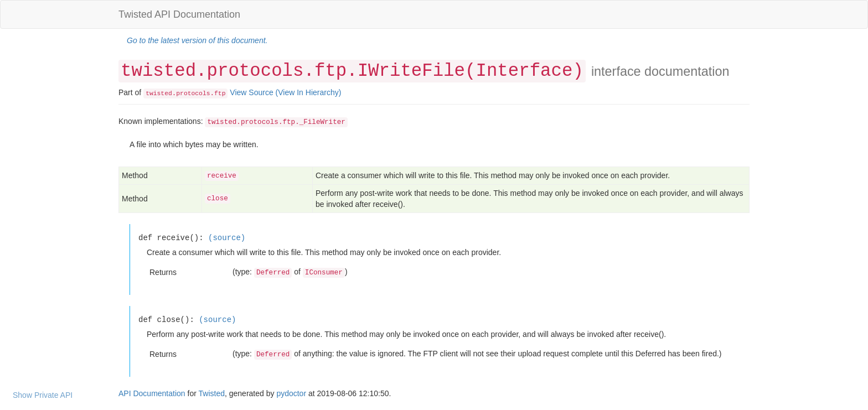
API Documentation (152, 393)
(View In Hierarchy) (309, 92)
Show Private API (43, 395)
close (218, 199)
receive (222, 176)
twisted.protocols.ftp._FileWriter (276, 122)
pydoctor (291, 393)
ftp (220, 94)
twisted (159, 94)
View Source (251, 92)
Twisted (212, 393)
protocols (193, 94)
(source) (227, 238)
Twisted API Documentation (179, 14)
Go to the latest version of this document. (197, 40)
